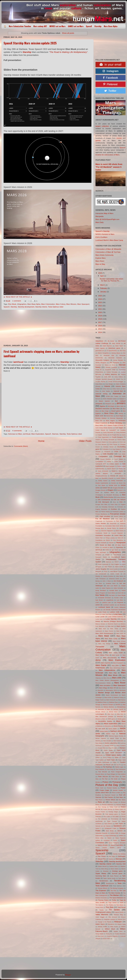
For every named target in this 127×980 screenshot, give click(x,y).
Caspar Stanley (102, 435)
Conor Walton (119, 459)
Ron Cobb (107, 817)
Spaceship (102, 850)
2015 (100, 329)
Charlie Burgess (117, 437)
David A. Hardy (117, 471)
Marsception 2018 (111, 690)
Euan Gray (114, 504)
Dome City (122, 483)
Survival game (117, 873)
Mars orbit (117, 678)
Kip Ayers (112, 595)
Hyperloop (119, 547)
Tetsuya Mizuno (102, 888)
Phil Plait (105, 779)
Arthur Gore (106, 389)
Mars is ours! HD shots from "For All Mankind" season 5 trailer (109, 167)
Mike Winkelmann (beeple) (104, 717)
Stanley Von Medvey (119, 854)
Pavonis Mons (100, 774)
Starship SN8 (121, 864)
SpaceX (89, 26)
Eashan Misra (109, 492)
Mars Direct (100, 261)
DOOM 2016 (113, 485)
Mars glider (115, 665)
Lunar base (118, 614)
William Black (110, 929)
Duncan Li (120, 490)
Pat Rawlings (107, 767)
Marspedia (99, 216)
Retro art (101, 802)
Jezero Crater (115, 574)
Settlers (121, 836)
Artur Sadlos (106, 391)
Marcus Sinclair (100, 624)
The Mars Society (114, 893)
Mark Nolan (114, 629)
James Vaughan (101, 569)
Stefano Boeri (113, 866)
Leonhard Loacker (109, 605)
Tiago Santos (112, 903)
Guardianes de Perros (103, 540)
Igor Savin (115, 550)
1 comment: (17, 301)
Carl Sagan (119, 428)
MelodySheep (121, 707)
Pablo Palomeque (104, 762)
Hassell (111, 543)
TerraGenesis (110, 883)
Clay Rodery (116, 449)
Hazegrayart (121, 543)
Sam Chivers (108, 824)
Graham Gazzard (117, 533)
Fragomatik (99, 521)
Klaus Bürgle (122, 595)
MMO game (111, 719)
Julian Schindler (118, 588)
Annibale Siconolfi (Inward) (104, 379)
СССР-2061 (106, 939)
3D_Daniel (111, 341)
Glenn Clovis (119, 531)
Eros (114, 502)
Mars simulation (105, 685)
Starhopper (122, 856)
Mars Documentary (110, 658)
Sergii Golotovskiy (111, 836)
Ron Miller (116, 817)
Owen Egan (111, 760)
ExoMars (114, 509)
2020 (100, 312)
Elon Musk (12, 304)
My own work (100, 729)
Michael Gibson (100, 712)
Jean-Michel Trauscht (117, 571)
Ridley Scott (113, 807)
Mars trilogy (103, 688)
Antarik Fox (119, 379)
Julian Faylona (106, 588)
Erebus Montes (121, 497)
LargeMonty (110, 600)
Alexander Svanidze (115, 358)
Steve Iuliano (115, 869)
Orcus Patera (107, 758)
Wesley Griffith (102, 927)
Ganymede (113, 524)
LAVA (97, 602)
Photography (117, 782)
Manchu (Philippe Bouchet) (113, 621)
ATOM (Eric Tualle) (112, 396)
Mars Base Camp (111, 639)
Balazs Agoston (104, 401)
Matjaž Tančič (100, 700)
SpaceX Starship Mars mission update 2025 (30, 43)
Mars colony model (116, 653)
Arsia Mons (99, 384)
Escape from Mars (101, 504)
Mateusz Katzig (119, 697)
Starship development (26, 307)
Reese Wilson (110, 800)
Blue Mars (116, 409)
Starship (98, 26)
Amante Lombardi (111, 367)
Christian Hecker (108, 447)
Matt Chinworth (111, 700)
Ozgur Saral (122, 760)
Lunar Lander (100, 617)
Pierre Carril (99, 788)
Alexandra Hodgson (102, 360)
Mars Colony (61, 304)
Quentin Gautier (118, 790)
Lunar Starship (111, 619)
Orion (117, 757)
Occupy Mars (102, 748)
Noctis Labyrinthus (111, 743)
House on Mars (105, 545)
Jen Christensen (101, 574)
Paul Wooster (103, 772)
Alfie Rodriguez (114, 363)
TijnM (121, 903)
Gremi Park (99, 538)
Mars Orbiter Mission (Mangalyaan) (107, 680)
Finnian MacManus (101, 514)
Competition (103, 456)
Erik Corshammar (104, 500)
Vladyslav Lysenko (109, 919)
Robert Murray (108, 809)
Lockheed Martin (104, 607)
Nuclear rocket (109, 746)
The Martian (114, 895)
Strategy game (117, 871)
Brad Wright (120, 416)
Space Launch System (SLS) (108, 848)
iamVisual (18, 362)
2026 (100, 273)
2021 (100, 309)
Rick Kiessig (102, 807)
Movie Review (118, 726)
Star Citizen (102, 856)
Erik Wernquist (104, 502)
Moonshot (108, 726)
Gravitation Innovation (103, 535)
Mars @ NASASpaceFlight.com (107, 219)
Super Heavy (101, 873)
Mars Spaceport (83, 304)
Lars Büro (120, 600)
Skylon (109, 838)
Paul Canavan (100, 769)
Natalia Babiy (104, 731)
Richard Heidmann (108, 805)
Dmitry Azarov (103, 481)
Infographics (22, 304)
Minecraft (120, 717)
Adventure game (114, 348)
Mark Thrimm (109, 631)
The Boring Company (117, 888)
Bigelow (102, 406)
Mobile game (122, 719)
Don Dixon (102, 485)
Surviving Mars (101, 876)
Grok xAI (120, 538)
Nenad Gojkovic (101, 738)
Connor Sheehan (106, 459)
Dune (97, 492)
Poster (123, 788)
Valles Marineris (102, 915)
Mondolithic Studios (105, 721)
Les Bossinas (121, 605)
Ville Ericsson (113, 917)
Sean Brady (110, 831)
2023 (100, 302)
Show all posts (68, 33)
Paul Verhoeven (121, 769)
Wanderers (111, 924)
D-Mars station (114, 464)
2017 (100, 322)
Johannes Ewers (114, 579)
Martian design (104, 693)
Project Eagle (104, 790)
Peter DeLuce (103, 776)
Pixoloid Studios (112, 788)
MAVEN (118, 705)
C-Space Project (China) (115, 425)
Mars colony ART (40, 26)
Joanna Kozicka (108, 576)
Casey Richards (121, 432)
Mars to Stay (100, 264)
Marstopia (122, 690)
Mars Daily (100, 222)
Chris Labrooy (113, 442)
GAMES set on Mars (76, 26)
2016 (100, 326)
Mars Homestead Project (118, 668)
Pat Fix (119, 765)
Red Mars (120, 797)
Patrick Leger (119, 767)
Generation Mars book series (114, 526)
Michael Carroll (118, 709)
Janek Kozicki (113, 569)
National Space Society (116, 736)
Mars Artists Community (104, 255)
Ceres (124, 435)
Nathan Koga (110, 734)
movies (119, 138)
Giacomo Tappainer (107, 531)
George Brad (100, 528)
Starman (55, 434)
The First (113, 891)
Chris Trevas (113, 444)
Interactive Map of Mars (104, 213)
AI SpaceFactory (112, 351)
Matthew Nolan (102, 702)
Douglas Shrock (100, 490)
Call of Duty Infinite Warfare (104, 428)
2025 (100, 296)
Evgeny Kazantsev (101, 509)
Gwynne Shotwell (101, 543)
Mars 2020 (120, 631)
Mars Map (113, 673)
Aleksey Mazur (116, 353)
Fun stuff (119, 521)
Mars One (106, 678)
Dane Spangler (110, 466)
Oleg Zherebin (113, 748)
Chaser (98, 440)
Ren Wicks (122, 800)
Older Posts (85, 441)
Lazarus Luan (106, 602)
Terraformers (104, 881)
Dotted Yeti (106, 488)
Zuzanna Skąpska (112, 936)
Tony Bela (110, 907)
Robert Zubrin (119, 809)
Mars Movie (113, 675)
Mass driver (108, 697)
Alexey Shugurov (101, 363)
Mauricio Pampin (108, 705)
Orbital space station (114, 755)
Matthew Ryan (113, 702)
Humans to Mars (108, 547)
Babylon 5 (122, 399)
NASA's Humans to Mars (105, 234)
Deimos (113, 476)
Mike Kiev (120, 714)
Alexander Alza (109, 355)
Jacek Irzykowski (103, 564)
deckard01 (118, 473)
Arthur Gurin (116, 389)
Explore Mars (101, 258)
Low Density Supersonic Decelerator (114, 610)
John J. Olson (107, 581)
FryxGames (109, 521)
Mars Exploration (38, 434)
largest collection (102, 126)
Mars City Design (104, 644)
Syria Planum (114, 876)
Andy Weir (107, 377)
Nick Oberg (99, 743)
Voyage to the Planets (105, 922)
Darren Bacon (111, 469)
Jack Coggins (115, 564)
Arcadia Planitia (100, 382)
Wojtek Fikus (118, 931)
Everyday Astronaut (108, 507)
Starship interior (41, 307)
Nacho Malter (113, 729)
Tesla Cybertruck (102, 886)
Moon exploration (111, 724)
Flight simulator (105, 516)
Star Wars (112, 856)
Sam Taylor (119, 824)
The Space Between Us (117, 898)
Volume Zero (122, 919)
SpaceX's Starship (102, 231)
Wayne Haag (121, 924)
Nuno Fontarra (121, 746)
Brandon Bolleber (101, 418)
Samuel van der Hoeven (103, 826)
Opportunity (99, 755)
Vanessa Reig (118, 915)
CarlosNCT (113, 430)
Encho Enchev (109, 497)
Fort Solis (119, 519)
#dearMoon (99, 341)
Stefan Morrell (102, 866)
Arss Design (109, 384)
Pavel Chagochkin (117, 772)
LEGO (98, 605)
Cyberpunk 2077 (101, 464)
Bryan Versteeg (116, 423)
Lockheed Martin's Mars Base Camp (109, 240)
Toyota (101, 910)
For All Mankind (102, 519)
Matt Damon (122, 700)
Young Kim (109, 934)
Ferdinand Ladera (118, 512)
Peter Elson (115, 777)
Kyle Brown (99, 600)
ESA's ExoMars (101, 237)
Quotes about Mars (102, 793)
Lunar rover (99, 619)
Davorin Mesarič (102, 473)
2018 (100, 319)
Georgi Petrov (112, 528)
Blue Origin (105, 411)
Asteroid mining (101, 394)
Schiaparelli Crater (110, 828)
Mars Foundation (118, 663)
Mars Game (101, 665)
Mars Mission (71, 304)
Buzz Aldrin (99, 425)
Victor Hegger (100, 917)
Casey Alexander (108, 432)
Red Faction (109, 797)
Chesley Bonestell (109, 440)
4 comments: (17, 431)
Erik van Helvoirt (120, 500)
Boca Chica (109, 413)
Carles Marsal (100, 430)
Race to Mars (116, 793)
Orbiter (98, 758)
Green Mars (119, 535)
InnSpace (98, 555)
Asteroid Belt (118, 391)
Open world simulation (114, 753)
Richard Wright (121, 805)
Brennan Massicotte (117, 418)
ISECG (117, 562)
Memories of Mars (104, 709)
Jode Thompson (101, 579)
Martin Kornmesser (112, 695)
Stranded (106, 871)
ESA (121, 502)
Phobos (105, 782)
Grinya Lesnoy (110, 538)
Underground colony (103, 912)
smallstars (107, 840)
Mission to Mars (100, 719)
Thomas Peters (103, 900)
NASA (123, 728)
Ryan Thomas (112, 821)
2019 (100, 316)
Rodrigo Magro (113, 812)
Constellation (99, 461)
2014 (100, 332)
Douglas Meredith (118, 488)
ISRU (124, 562)
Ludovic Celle (115, 612)
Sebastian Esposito (101, 833)
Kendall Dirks (114, 591)
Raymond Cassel (110, 795)
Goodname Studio (101, 533)
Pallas (115, 762)
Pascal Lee (109, 765)
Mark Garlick (121, 626)
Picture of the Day (107, 785)
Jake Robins (108, 567)
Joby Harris (120, 576)
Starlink (111, 859)
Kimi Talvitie (100, 595)
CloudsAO (107, 452)
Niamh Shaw (114, 738)
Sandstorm (118, 826)
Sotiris (115, 840)
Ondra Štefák (108, 750)
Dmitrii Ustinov (121, 478)
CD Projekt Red (114, 435)
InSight (107, 555)
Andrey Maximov (111, 374)
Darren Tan (122, 469)
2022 (100, 306)
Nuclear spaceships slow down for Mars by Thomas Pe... (111, 280)
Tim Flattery (110, 905)
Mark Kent (102, 629)
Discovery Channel (107, 478)
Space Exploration (117, 845)
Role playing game (111, 814)
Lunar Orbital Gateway (115, 617)
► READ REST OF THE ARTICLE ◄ (18, 297)
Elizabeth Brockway (113, 495)
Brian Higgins (110, 421)
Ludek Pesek (102, 612)
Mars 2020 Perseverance (104, 633)
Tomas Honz (99, 907)
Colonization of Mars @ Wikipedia (108, 249)
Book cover (99, 416)
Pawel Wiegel (111, 774)
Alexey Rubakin (118, 360)
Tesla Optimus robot (56, 307)
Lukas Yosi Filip (106, 614)
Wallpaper (118, 922)
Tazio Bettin (122, 878)
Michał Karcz (113, 712)
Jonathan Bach (111, 583)
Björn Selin (120, 406)
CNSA (116, 452)
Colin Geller (122, 454)
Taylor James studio (109, 878)
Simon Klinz (99, 838)
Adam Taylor (119, 346)
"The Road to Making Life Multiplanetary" (68, 52)
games (98, 141)
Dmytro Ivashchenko (102, 483)
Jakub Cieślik (119, 567)
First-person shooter (118, 514)
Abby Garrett (116, 343)
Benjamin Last (110, 404)
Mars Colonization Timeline (20, 26)
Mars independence (107, 670)
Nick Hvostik (107, 741)
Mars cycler (116, 655)
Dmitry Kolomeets (117, 481)
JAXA (106, 571)
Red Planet (99, 800)
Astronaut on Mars (15, 434)
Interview (109, 562)
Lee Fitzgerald (119, 602)
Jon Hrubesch (118, 581)
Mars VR (113, 688)
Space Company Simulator (117, 843)
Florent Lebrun (118, 516)
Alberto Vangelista (103, 353)
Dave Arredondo (103, 471)
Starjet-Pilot (102, 859)
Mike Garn (111, 714)
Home (41, 441)
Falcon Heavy (105, 512)
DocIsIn (113, 483)
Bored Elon (110, 416)
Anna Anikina (119, 377)
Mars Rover (120, 683)
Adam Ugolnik (100, 348)
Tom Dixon (120, 905)
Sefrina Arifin (114, 833)
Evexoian (120, 507)
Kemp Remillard (101, 591)
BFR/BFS (121, 403)
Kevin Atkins (111, 593)
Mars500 (100, 690)
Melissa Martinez (109, 707)
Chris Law (122, 442)
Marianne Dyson (113, 624)
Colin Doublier (108, 454)
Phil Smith (114, 779)
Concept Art (120, 456)
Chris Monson (102, 444)
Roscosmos (115, 819)
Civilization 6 (106, 449)
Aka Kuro (123, 351)
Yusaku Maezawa (120, 934)
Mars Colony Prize (102, 655)
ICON (107, 550)
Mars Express (106, 663)
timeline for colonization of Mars (107, 155)
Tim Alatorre (99, 905)
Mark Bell (111, 626)
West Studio (114, 927)
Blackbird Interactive (102, 409)
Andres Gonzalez (112, 372)
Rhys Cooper (114, 802)
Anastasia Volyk (110, 370)
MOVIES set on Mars (57, 26)
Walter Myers (100, 924)
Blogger (68, 975)
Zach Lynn (101, 936)
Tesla (119, 883)
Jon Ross (99, 583)
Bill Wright (111, 406)
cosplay (109, 461)
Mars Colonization (48, 304)
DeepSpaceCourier (101, 476)
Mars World (122, 688)
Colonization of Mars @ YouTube (108, 252)
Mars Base (104, 636)
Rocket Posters (100, 812)
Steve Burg (105, 869)
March (103, 285)
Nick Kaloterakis (118, 741)
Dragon (110, 490)
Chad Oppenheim (103, 437)
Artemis (107, 386)
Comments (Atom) (21, 446)
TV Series (114, 910)
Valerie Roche (119, 912)
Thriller (114, 900)
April (102, 276)
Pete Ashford (122, 774)
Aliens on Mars (110, 365)
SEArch (120, 831)
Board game (116, 411)
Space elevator (103, 845)
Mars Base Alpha (111, 26)
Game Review (101, 523)
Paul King (110, 769)
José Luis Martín (112, 586)
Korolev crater (119, 598)
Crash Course (119, 461)
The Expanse (101, 891)
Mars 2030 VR (121, 633)
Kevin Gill (120, 593)
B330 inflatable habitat (110, 399)
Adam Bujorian (107, 346)
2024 (100, 299)
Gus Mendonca (118, 540)
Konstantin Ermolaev (104, 598)
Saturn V (98, 828)
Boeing (121, 413)
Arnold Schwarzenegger (116, 382)
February (104, 288)
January (103, 292)
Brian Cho (99, 421)
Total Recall (121, 907)
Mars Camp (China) (119, 641)
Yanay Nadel (99, 934)
